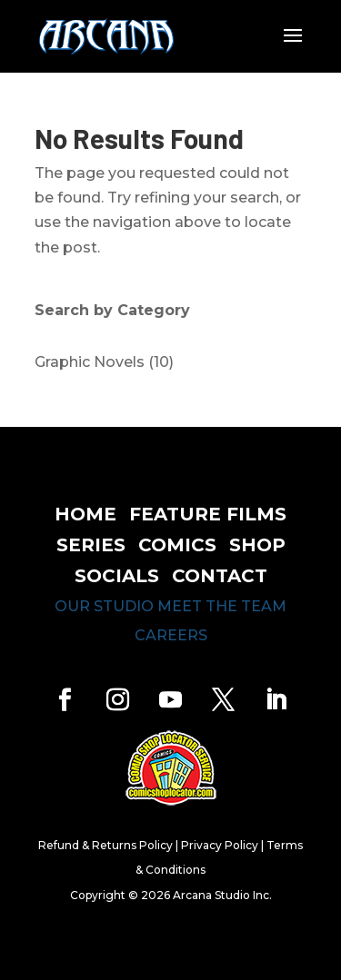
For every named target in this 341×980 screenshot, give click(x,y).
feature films (208, 514)
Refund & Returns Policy (105, 845)
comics (177, 545)
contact (220, 576)
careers (171, 635)
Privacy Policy (220, 845)
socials (117, 576)
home (85, 514)
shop (257, 545)
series (91, 545)
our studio (104, 606)
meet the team (222, 606)
